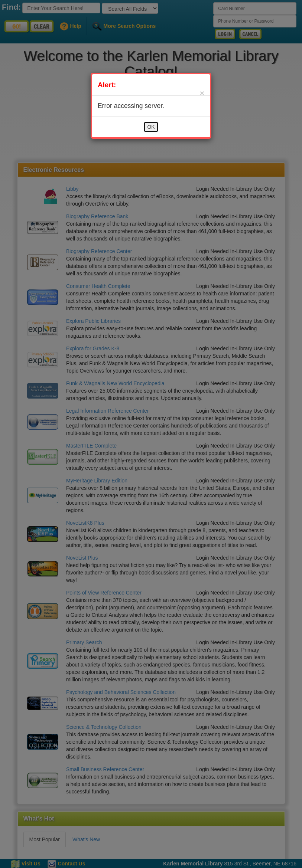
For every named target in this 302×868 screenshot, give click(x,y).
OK (151, 127)
